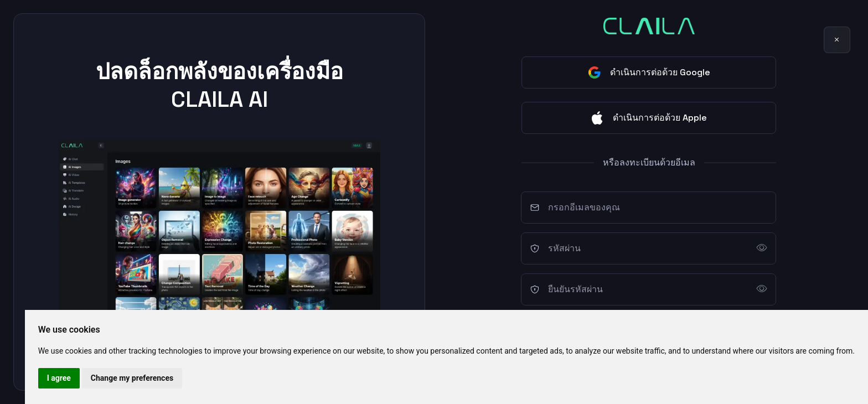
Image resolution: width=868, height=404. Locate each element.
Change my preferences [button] (132, 378)
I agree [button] (59, 378)
